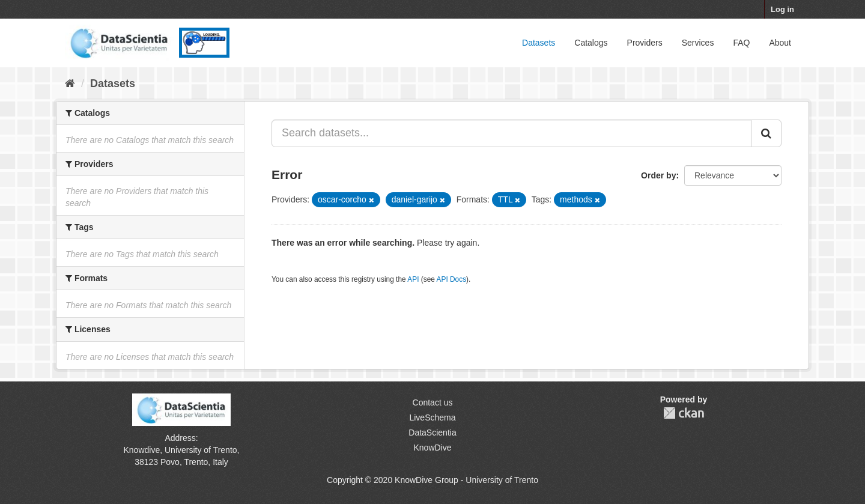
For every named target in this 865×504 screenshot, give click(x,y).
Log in (782, 9)
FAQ (741, 43)
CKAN (684, 413)
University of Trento (201, 450)
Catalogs (591, 43)
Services (698, 43)
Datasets (539, 43)
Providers (645, 43)
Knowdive (142, 450)
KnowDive (432, 448)
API (413, 279)
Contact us (433, 402)
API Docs (452, 279)
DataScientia (432, 433)
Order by (658, 175)
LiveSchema (432, 417)
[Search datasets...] (511, 133)
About (780, 43)
